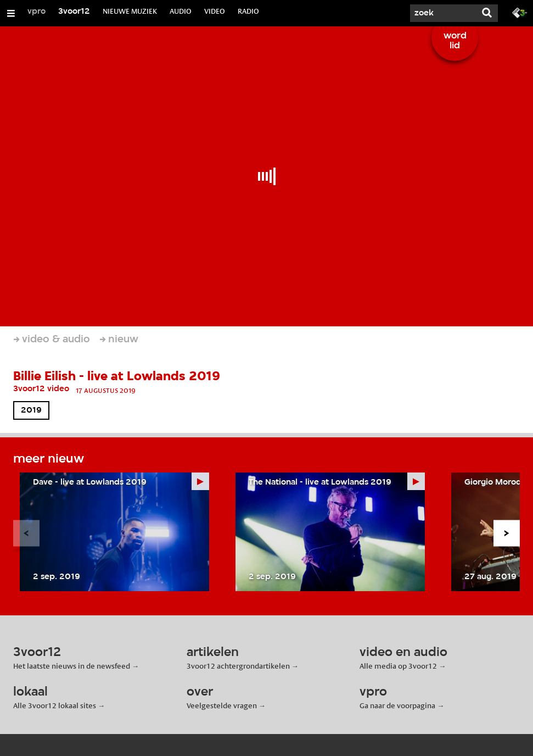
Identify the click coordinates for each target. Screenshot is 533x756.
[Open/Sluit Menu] (11, 13)
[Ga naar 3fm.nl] (520, 12)
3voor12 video (41, 389)
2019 (31, 410)
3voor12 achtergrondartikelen (238, 666)
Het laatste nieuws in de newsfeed (72, 666)
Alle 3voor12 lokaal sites (55, 705)
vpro (37, 12)
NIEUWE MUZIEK (130, 11)
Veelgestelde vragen (222, 705)
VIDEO (215, 11)
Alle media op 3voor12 (398, 666)
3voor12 (74, 12)
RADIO (248, 11)
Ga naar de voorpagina (397, 705)
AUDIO (181, 11)
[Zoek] (443, 13)
